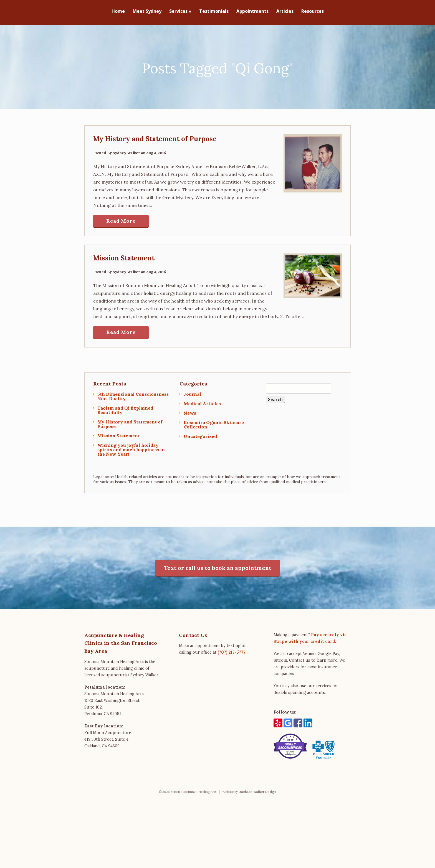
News (190, 410)
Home (118, 12)
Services (180, 12)
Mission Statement (124, 255)
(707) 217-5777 (232, 650)
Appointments (252, 12)
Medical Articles (202, 401)
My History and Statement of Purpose (155, 136)
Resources (313, 12)
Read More (121, 218)
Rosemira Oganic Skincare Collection (214, 422)
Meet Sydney (147, 12)
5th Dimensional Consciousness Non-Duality (133, 394)
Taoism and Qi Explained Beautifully (125, 408)
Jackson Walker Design (258, 789)
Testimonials (214, 12)
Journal (192, 392)
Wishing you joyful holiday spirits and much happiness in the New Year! (131, 447)
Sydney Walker (126, 150)
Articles (285, 12)
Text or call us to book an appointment (218, 565)
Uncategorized (200, 434)
